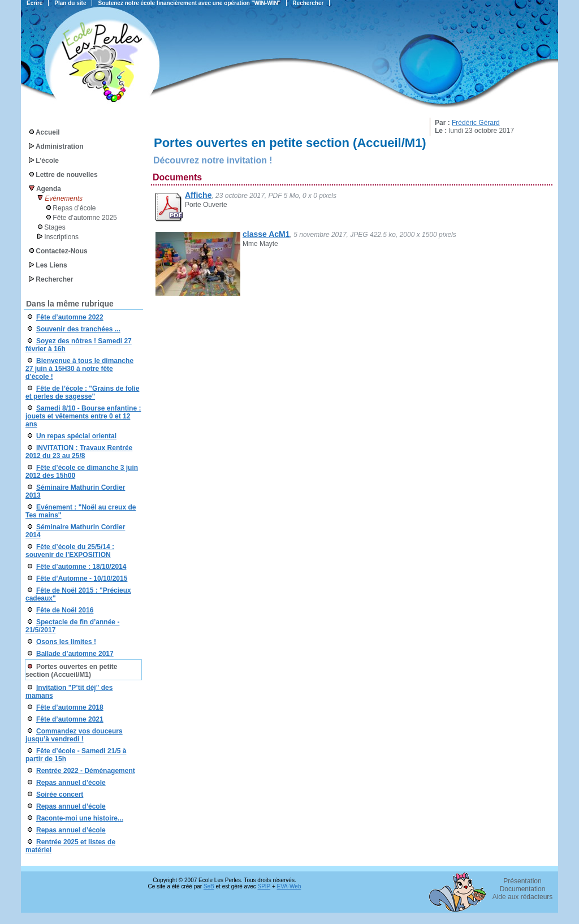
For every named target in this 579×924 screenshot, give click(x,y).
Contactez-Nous (61, 251)
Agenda (49, 189)
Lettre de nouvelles (66, 175)
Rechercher (54, 279)
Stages (55, 227)
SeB (209, 886)
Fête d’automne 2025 (85, 218)
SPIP (264, 886)
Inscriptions (61, 237)
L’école (47, 161)
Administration (60, 146)
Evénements (64, 198)
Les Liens (51, 265)
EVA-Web (289, 886)
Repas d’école (74, 208)
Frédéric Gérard (476, 123)
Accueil (48, 132)
